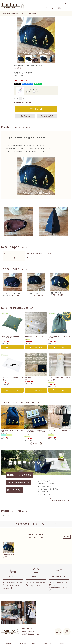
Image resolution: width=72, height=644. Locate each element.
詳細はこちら (8, 588)
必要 (30, 92)
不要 (37, 92)
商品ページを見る (14, 295)
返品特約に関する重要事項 (23, 103)
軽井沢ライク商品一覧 (61, 501)
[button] (70, 2)
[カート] (61, 8)
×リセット (66, 537)
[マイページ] (49, 8)
